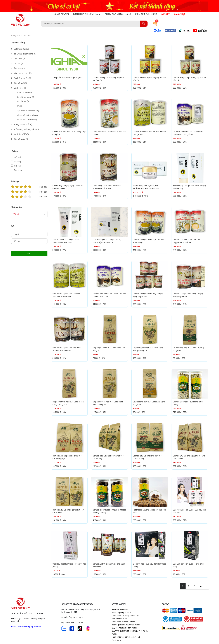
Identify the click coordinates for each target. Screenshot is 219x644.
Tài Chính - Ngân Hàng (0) (24, 54)
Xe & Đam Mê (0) (20, 134)
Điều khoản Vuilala (119, 619)
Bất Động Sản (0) (20, 49)
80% (64, 88)
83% (104, 250)
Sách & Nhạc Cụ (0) (21, 78)
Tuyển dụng (116, 640)
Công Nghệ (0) (19, 83)
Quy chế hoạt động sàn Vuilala (124, 628)
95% (64, 304)
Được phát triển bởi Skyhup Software (26, 626)
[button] (155, 24)
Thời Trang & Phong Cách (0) (25, 129)
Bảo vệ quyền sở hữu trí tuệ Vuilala (126, 625)
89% (104, 88)
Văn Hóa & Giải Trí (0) (22, 73)
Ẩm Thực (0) (18, 68)
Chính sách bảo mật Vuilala (123, 622)
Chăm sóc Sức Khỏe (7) (27, 115)
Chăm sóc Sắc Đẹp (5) (27, 120)
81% (64, 142)
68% (64, 520)
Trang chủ (15, 36)
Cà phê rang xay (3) (26, 97)
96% (64, 412)
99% (104, 466)
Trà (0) (20, 106)
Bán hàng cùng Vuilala (121, 613)
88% (64, 466)
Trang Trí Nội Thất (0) (22, 124)
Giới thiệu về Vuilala (120, 610)
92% (185, 88)
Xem (29, 253)
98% (145, 574)
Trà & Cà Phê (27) (24, 92)
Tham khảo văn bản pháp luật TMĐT (127, 637)
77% (64, 250)
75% (104, 304)
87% (64, 196)
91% (145, 88)
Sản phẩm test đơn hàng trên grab (67, 78)
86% (185, 196)
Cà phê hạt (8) (23, 101)
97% (185, 250)
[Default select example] (29, 214)
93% (146, 196)
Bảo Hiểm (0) (18, 59)
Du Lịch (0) (17, 64)
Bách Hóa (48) (19, 88)
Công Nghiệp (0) (20, 139)
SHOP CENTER (62, 14)
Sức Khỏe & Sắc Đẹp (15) (28, 111)
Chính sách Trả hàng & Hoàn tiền (125, 616)
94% (185, 304)
